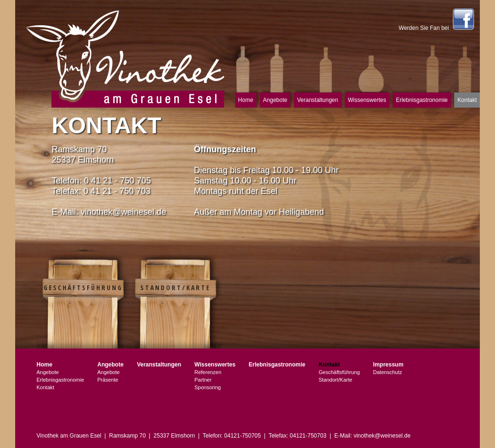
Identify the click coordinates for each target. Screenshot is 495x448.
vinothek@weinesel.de (123, 212)
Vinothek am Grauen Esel (125, 58)
